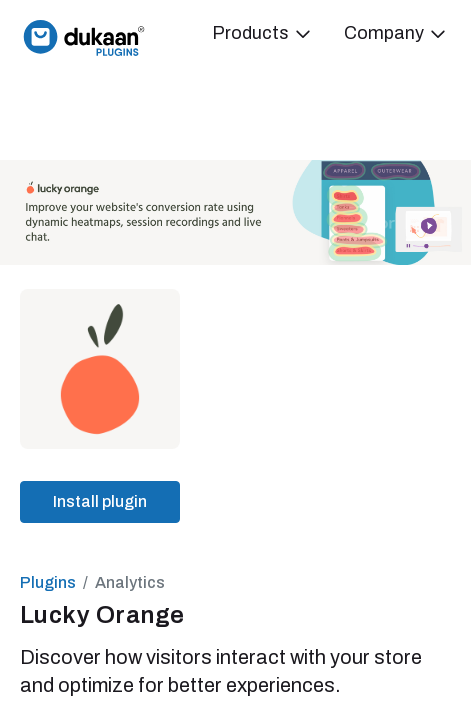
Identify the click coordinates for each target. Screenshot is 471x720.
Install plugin (100, 501)
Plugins (48, 582)
